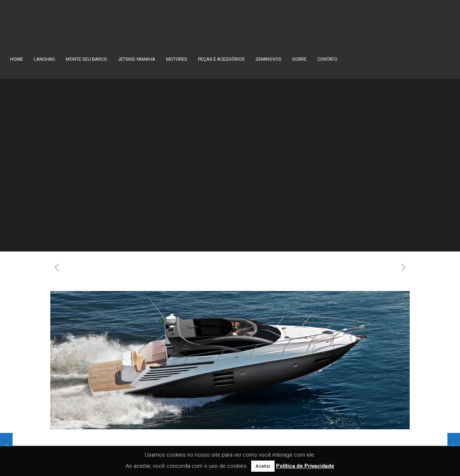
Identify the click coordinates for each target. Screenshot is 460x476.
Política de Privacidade (305, 466)
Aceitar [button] (263, 466)
